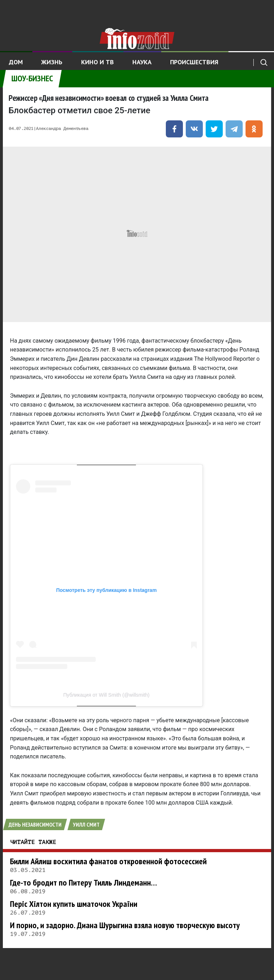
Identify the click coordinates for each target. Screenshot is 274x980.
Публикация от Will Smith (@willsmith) (106, 695)
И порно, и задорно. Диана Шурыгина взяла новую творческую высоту (125, 925)
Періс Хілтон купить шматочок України (74, 904)
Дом (16, 62)
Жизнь (52, 62)
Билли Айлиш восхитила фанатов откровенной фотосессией (108, 861)
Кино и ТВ (98, 62)
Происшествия (194, 62)
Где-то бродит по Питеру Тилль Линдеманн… (83, 883)
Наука (142, 62)
